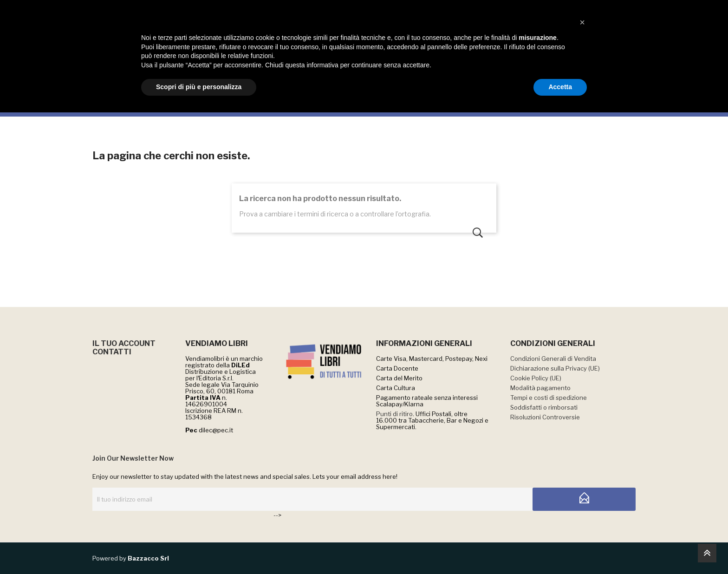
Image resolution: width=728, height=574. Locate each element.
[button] (582, 484)
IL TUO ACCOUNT (124, 343)
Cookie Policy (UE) (536, 378)
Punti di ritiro (394, 414)
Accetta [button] (560, 548)
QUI (425, 10)
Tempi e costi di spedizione (549, 398)
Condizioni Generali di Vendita (553, 359)
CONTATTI (112, 352)
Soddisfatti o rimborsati (544, 407)
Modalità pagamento (540, 388)
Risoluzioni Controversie (545, 417)
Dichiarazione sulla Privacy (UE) (555, 368)
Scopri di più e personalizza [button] (199, 548)
